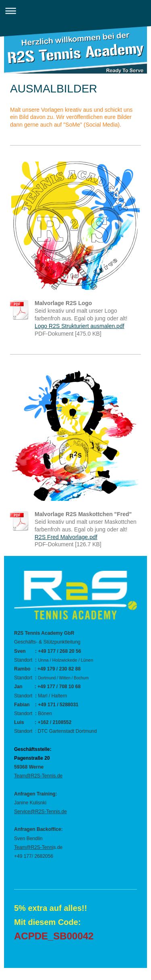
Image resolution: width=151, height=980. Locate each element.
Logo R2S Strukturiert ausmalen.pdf (80, 326)
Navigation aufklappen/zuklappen (75, 11)
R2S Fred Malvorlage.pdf (66, 537)
